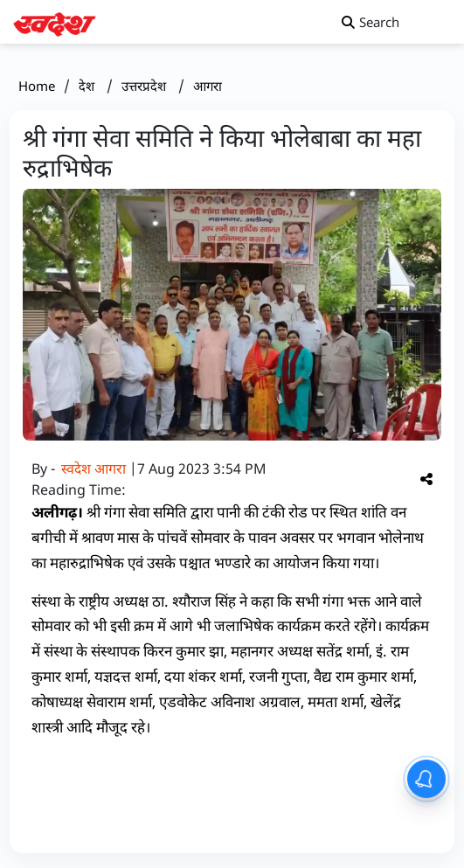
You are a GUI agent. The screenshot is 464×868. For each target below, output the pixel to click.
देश (88, 86)
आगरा (208, 86)
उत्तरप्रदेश (145, 86)
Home (37, 86)
